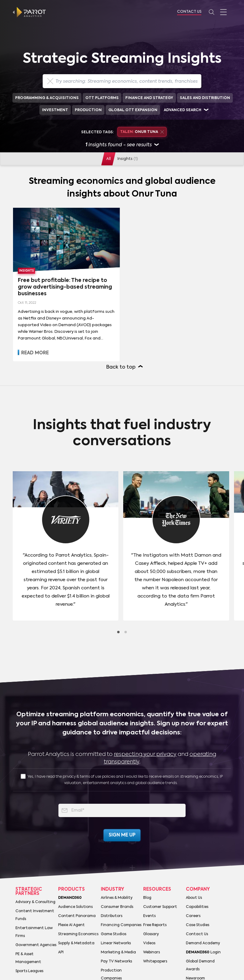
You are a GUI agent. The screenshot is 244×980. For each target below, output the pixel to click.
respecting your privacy (145, 754)
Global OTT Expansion (133, 110)
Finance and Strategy (149, 98)
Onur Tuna (142, 132)
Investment (55, 110)
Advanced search (183, 110)
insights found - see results (122, 145)
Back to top (121, 367)
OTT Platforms (102, 98)
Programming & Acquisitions (47, 98)
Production (88, 110)
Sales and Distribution (205, 98)
